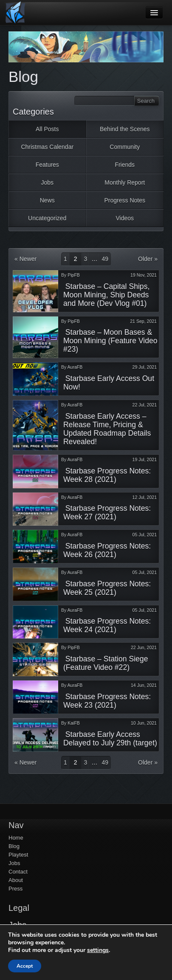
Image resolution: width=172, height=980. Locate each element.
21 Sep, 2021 (143, 321)
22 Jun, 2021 (144, 647)
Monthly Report (125, 182)
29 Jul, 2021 (145, 367)
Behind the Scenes (125, 129)
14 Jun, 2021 (144, 685)
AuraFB (75, 367)
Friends (125, 165)
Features (47, 165)
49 (105, 259)
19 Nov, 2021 (144, 275)
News (47, 200)
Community (125, 147)
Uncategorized (47, 218)
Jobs (47, 182)
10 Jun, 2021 (144, 723)
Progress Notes (125, 200)
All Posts (47, 129)
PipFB (74, 275)
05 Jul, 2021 (145, 535)
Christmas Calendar (47, 147)
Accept (25, 966)
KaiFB (74, 723)
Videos (125, 218)
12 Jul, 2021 (145, 497)
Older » (148, 259)
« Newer (25, 259)
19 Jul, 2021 (145, 459)
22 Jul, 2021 (145, 405)
